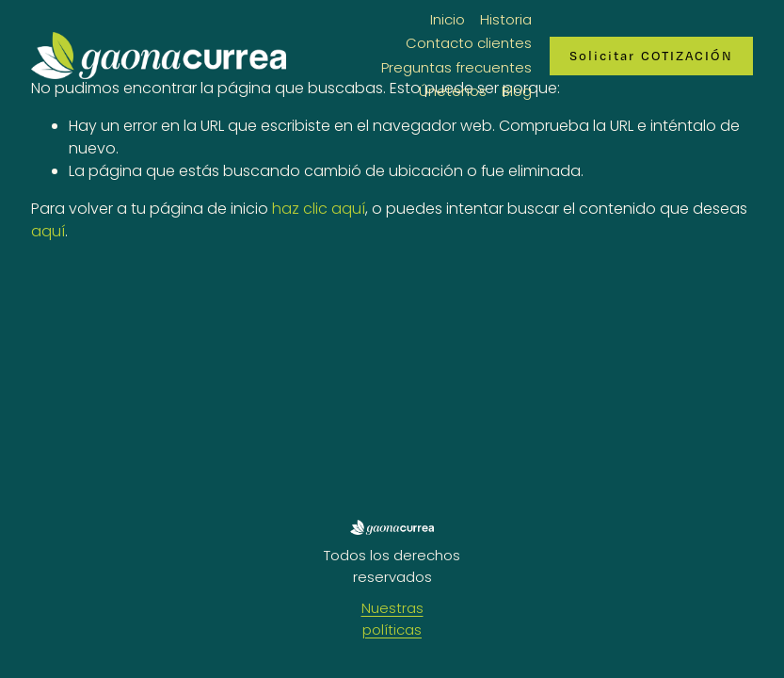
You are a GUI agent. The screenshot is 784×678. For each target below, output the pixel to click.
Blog (517, 91)
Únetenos (453, 91)
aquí (48, 231)
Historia (506, 19)
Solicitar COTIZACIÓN (651, 56)
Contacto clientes (469, 43)
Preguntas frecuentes (456, 67)
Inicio (448, 19)
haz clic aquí (319, 209)
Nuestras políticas (392, 619)
